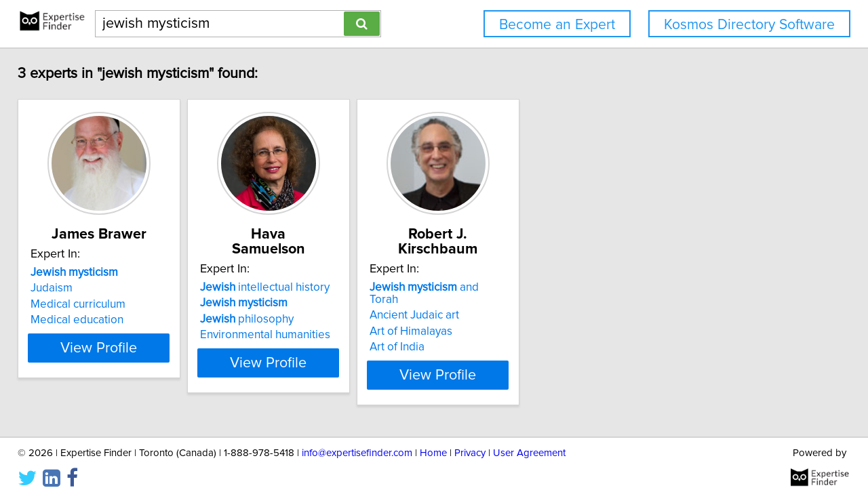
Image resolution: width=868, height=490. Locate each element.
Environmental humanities (309, 335)
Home (433, 441)
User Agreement (529, 441)
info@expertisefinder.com (357, 441)
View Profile (126, 363)
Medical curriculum (87, 319)
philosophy (290, 319)
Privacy (470, 441)
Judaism (61, 303)
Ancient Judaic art (492, 303)
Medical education (86, 335)
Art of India (474, 335)
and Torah (517, 287)
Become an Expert (557, 25)
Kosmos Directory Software (749, 25)
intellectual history (308, 287)
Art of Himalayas (488, 319)
